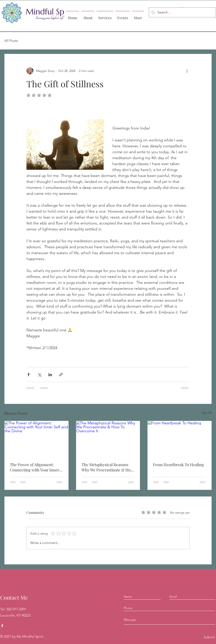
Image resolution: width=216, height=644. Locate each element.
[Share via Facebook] (29, 375)
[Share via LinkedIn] (50, 375)
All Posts (11, 41)
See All (207, 413)
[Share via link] (61, 375)
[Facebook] (2, 626)
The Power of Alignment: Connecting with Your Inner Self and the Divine (35, 467)
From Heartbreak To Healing (178, 465)
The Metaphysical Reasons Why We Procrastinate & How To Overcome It (108, 467)
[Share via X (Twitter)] (39, 375)
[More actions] (187, 71)
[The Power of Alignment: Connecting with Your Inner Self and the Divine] (36, 439)
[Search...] (182, 12)
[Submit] (209, 637)
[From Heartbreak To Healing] (180, 439)
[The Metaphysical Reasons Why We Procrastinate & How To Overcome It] (108, 439)
